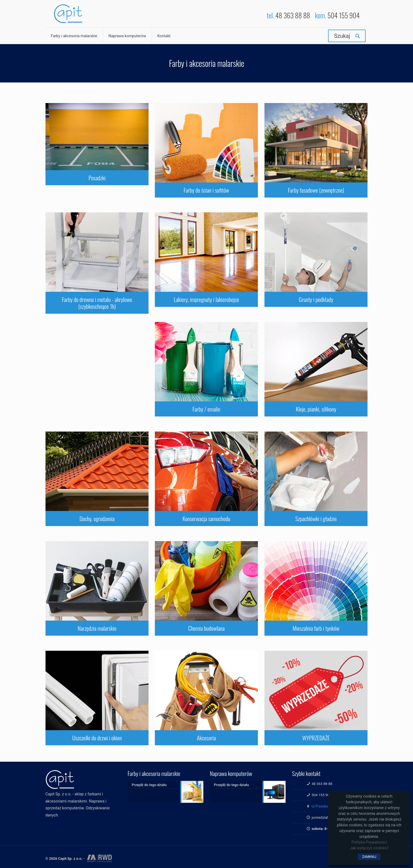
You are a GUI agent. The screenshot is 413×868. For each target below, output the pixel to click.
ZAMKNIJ (369, 857)
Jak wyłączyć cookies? (369, 848)
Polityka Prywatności (369, 842)
